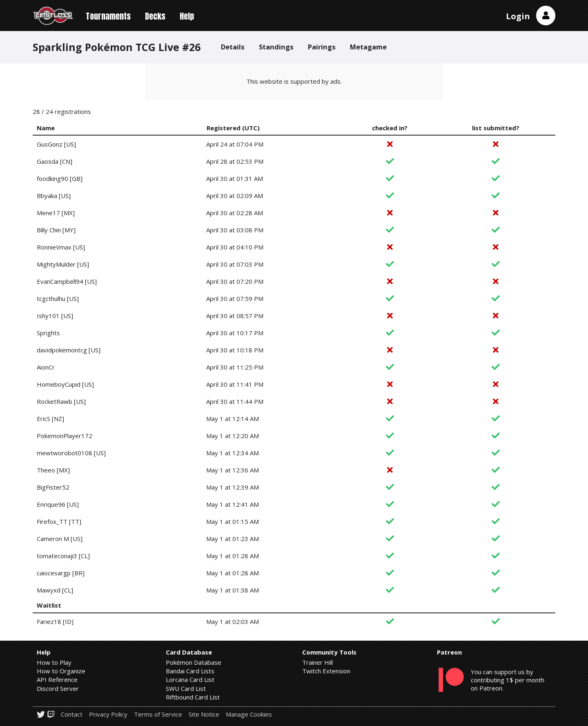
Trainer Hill (317, 662)
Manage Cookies (249, 714)
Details (233, 47)
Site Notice (204, 714)
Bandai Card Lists (190, 671)
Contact (72, 714)
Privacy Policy (108, 714)
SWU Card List (186, 688)
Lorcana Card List (190, 679)
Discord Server (58, 688)
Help (187, 16)
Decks (155, 16)
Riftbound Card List (193, 697)
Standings (276, 47)
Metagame (368, 47)
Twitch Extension (326, 671)
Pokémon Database (194, 662)
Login (518, 16)
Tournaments (108, 16)
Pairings (322, 47)
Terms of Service (158, 714)
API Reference (57, 679)
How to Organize (61, 671)
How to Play (54, 662)
